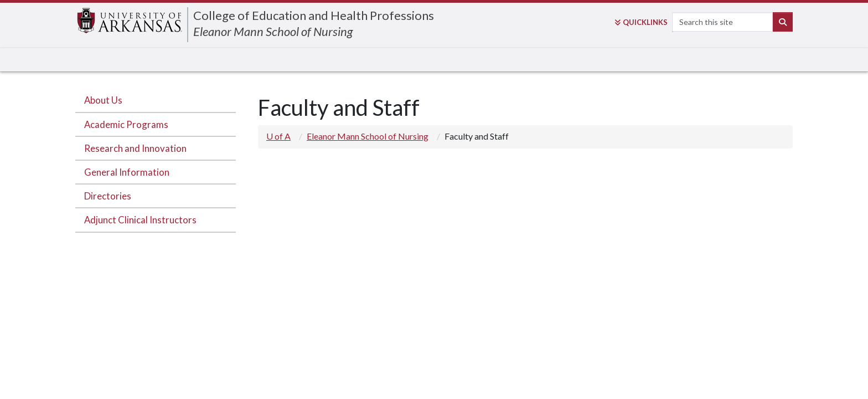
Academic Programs (126, 124)
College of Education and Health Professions (314, 15)
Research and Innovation (135, 148)
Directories (108, 196)
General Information (127, 172)
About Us (103, 100)
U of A (278, 136)
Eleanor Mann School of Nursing (273, 31)
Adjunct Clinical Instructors (140, 220)
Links (641, 22)
